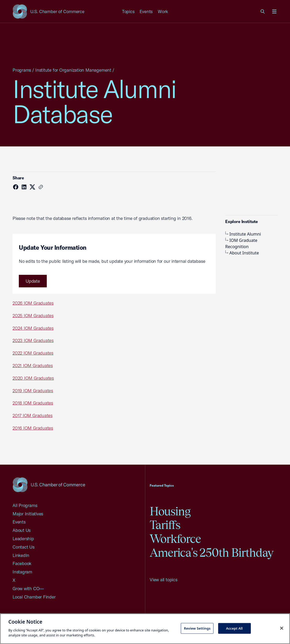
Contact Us (24, 547)
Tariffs (165, 525)
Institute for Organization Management (73, 70)
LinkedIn (21, 555)
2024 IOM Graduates (33, 328)
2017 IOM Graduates (33, 415)
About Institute (242, 253)
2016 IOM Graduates (33, 428)
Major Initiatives (28, 514)
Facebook (22, 563)
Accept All (234, 628)
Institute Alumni (243, 234)
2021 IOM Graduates (33, 365)
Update (33, 281)
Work (163, 11)
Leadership (23, 538)
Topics (128, 11)
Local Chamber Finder (34, 597)
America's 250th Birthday (211, 553)
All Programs (25, 505)
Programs (22, 70)
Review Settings (197, 628)
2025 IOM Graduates (33, 315)
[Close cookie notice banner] (282, 628)
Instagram (22, 572)
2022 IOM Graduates (33, 353)
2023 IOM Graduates (33, 340)
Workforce (175, 539)
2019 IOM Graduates (33, 391)
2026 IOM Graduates (33, 303)
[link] (263, 12)
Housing (170, 511)
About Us (22, 530)
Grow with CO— (28, 588)
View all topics (164, 580)
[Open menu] (274, 12)
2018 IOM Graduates (33, 403)
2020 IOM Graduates (33, 378)
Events (146, 11)
